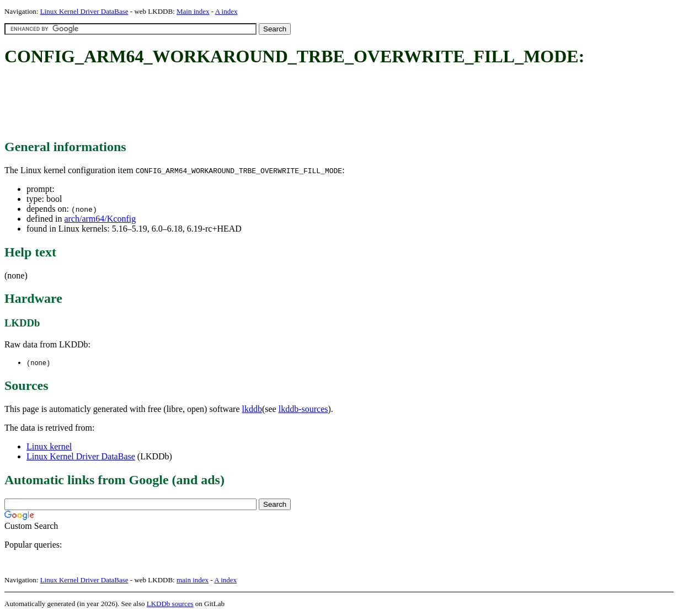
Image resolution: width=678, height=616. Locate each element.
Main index (193, 11)
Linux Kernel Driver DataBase (84, 11)
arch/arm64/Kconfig (100, 219)
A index (226, 11)
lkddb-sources (303, 409)
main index (193, 580)
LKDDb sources (170, 604)
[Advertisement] (205, 104)
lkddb (252, 409)
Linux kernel (49, 447)
